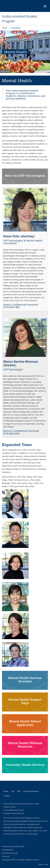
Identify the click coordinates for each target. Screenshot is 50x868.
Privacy (5, 856)
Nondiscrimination (10, 853)
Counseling (15, 28)
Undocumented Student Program (20, 19)
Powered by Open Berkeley (13, 846)
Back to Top (43, 864)
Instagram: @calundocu (14, 813)
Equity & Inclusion (31, 791)
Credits (7, 796)
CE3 (13, 791)
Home (5, 28)
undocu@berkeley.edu (13, 810)
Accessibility (7, 850)
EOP (19, 791)
